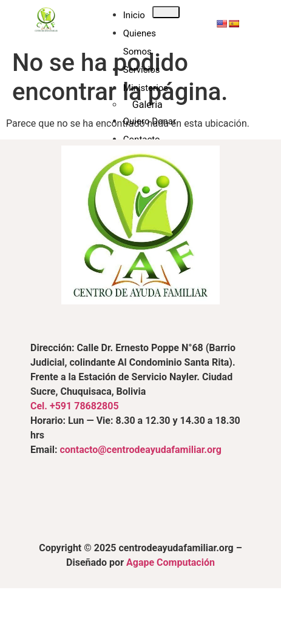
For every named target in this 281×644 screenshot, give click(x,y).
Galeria (147, 105)
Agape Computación (171, 562)
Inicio (134, 15)
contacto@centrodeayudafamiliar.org (140, 450)
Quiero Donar (150, 121)
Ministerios (146, 88)
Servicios (142, 70)
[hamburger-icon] (166, 12)
